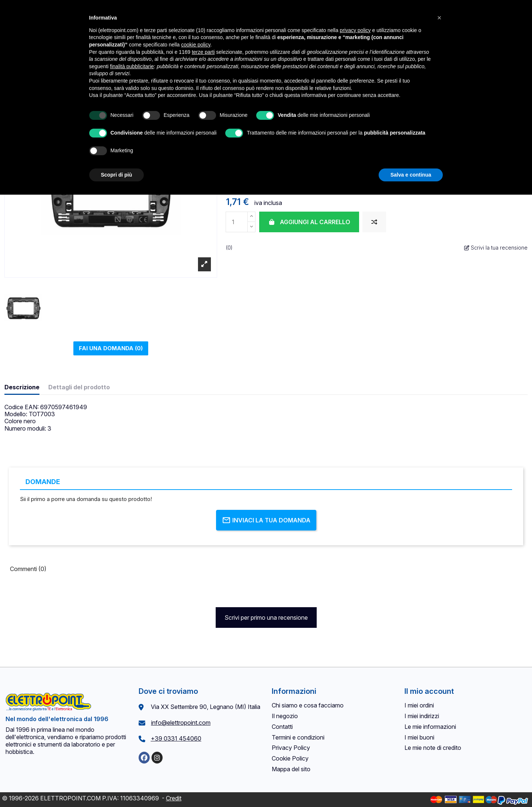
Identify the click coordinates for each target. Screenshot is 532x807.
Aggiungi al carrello (309, 222)
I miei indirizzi (422, 716)
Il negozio (285, 716)
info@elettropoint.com (181, 723)
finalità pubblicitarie (132, 66)
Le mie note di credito (433, 748)
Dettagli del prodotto (79, 387)
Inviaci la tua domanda (266, 520)
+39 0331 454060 (176, 738)
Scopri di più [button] (117, 175)
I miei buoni (419, 737)
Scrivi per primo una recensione (266, 618)
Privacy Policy (291, 748)
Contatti (282, 727)
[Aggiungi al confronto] (374, 222)
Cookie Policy (290, 758)
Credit (174, 798)
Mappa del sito (291, 769)
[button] (439, 18)
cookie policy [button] (196, 45)
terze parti (203, 52)
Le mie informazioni (430, 727)
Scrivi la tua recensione (496, 248)
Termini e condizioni (298, 737)
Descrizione (22, 387)
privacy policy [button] (355, 30)
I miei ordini (419, 705)
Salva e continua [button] (411, 175)
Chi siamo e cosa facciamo (308, 705)
